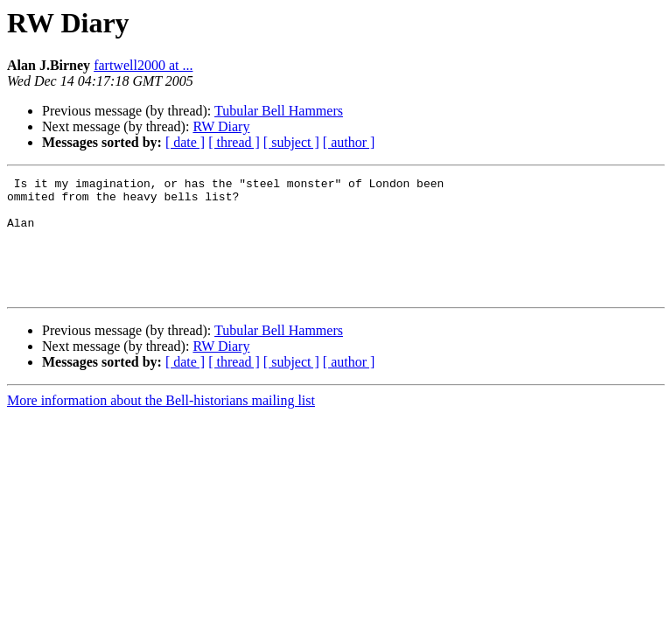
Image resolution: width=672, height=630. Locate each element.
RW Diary (221, 126)
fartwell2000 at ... (143, 65)
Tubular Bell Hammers (279, 111)
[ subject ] (291, 142)
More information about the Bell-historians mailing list (161, 424)
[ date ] (185, 142)
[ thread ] (234, 142)
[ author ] (349, 142)
